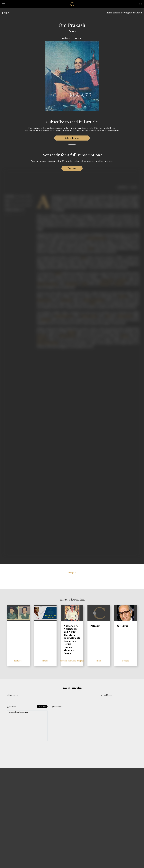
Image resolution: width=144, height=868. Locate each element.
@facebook (57, 707)
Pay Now (72, 168)
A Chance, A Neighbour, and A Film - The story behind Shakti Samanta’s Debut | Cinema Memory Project (72, 639)
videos (45, 661)
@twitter (11, 707)
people (6, 13)
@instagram (13, 695)
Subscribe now (72, 138)
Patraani (95, 626)
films (99, 661)
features (18, 661)
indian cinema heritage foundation (124, 13)
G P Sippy (123, 626)
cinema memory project (72, 661)
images (72, 573)
